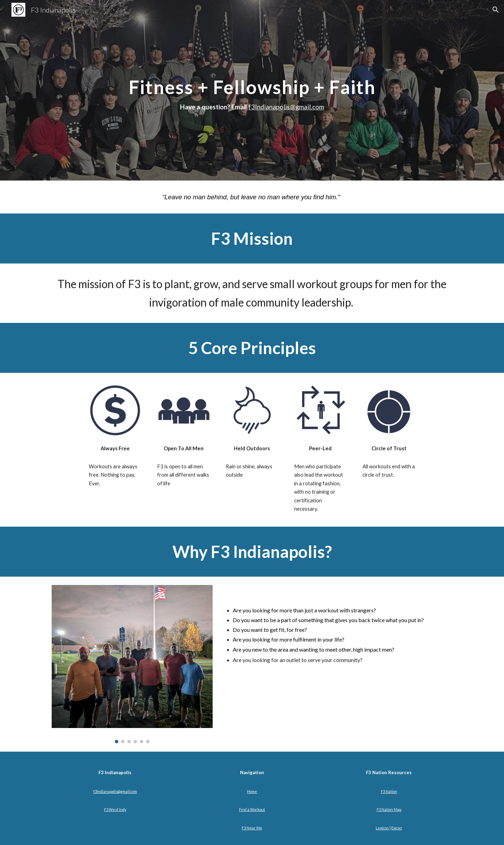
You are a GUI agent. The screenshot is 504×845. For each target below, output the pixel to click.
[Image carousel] (132, 664)
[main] (252, 90)
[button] (496, 10)
